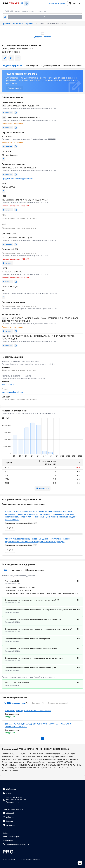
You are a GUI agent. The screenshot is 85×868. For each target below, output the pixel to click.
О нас (5, 833)
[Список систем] (22, 3)
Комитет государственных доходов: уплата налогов (28, 413)
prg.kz (7, 793)
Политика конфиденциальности (16, 844)
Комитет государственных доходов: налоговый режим (29, 309)
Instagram (8, 817)
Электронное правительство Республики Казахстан (29, 109)
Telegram (8, 821)
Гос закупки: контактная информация (23, 378)
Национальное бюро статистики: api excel (25, 203)
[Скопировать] (16, 113)
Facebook (8, 813)
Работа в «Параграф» (12, 836)
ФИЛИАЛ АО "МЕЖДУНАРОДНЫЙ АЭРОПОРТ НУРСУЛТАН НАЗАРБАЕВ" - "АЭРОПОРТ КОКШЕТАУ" (39, 725)
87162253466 (8, 384)
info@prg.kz (9, 789)
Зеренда (29, 24)
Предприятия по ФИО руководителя (18, 178)
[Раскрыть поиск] (5, 17)
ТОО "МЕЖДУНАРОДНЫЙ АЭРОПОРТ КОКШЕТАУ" (28, 711)
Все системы (8, 840)
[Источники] (8, 113)
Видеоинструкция (57, 3)
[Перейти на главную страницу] (11, 3)
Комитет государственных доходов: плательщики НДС (29, 293)
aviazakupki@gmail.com (13, 392)
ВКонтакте (9, 825)
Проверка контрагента (12, 24)
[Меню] (80, 863)
